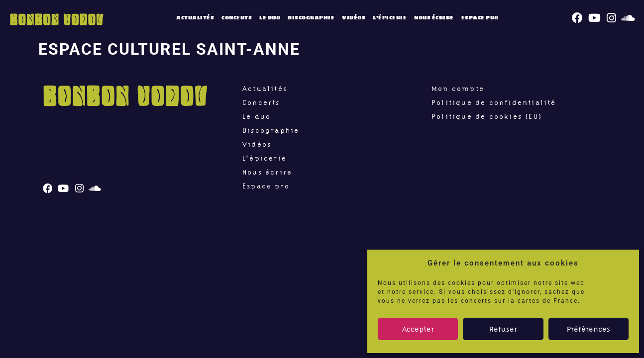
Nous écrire (434, 18)
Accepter (418, 329)
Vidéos (354, 18)
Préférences (589, 329)
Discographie (311, 18)
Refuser (503, 329)
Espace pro (480, 18)
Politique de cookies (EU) (487, 116)
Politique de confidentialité (494, 102)
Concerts (237, 18)
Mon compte (458, 89)
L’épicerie (390, 18)
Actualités (195, 18)
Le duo (270, 18)
